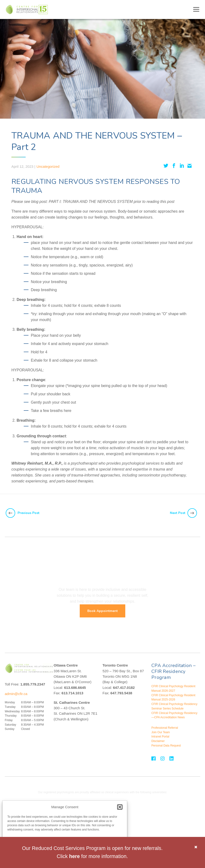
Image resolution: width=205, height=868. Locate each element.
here (74, 856)
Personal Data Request (166, 746)
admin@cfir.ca (16, 694)
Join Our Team (161, 732)
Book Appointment (102, 611)
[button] (120, 807)
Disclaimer (158, 741)
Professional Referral (165, 728)
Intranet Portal (160, 737)
